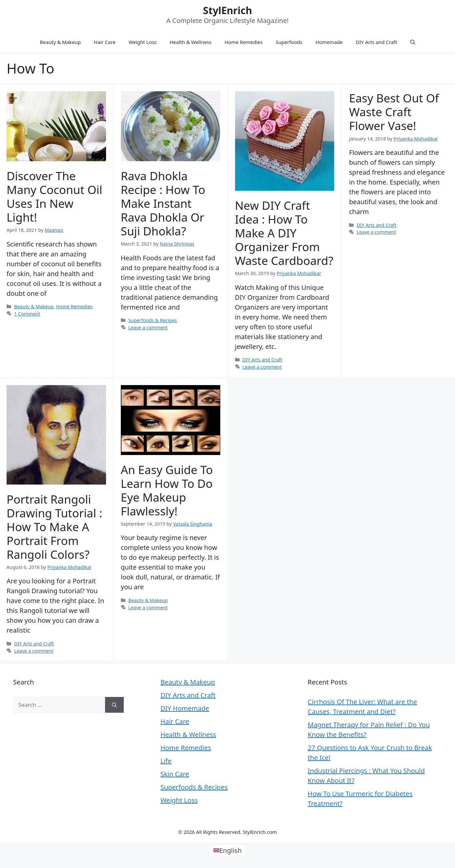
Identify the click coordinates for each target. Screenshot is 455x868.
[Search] (114, 705)
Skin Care (175, 774)
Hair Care (105, 42)
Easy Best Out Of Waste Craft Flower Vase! (394, 112)
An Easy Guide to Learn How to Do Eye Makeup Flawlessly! (167, 490)
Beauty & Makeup (60, 42)
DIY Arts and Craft (377, 42)
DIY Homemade (185, 708)
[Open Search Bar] (413, 42)
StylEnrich (227, 10)
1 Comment (27, 314)
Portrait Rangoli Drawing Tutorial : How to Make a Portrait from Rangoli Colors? (54, 527)
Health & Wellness (191, 42)
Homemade (329, 42)
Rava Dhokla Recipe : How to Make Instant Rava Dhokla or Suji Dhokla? (163, 203)
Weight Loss (143, 42)
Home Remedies (244, 42)
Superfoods (289, 42)
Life (166, 761)
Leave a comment (148, 327)
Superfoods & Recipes (153, 320)
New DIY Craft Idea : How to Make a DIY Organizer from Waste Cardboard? (284, 233)
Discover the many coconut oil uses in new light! (54, 196)
